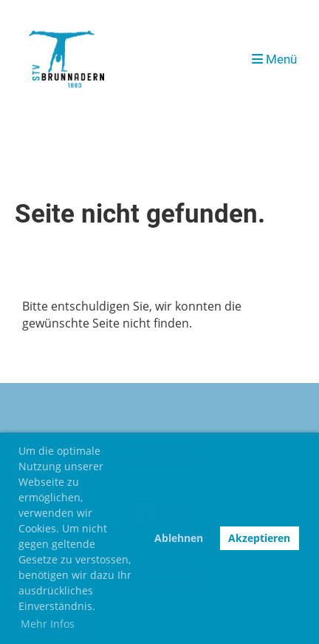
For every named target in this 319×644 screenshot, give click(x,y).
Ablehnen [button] (179, 538)
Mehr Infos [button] (48, 624)
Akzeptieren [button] (259, 538)
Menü (274, 59)
